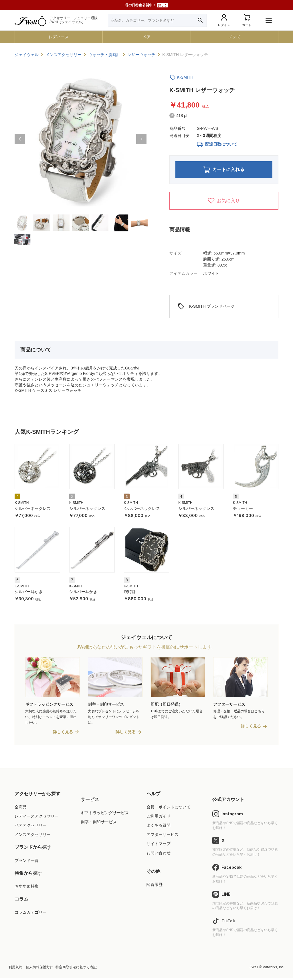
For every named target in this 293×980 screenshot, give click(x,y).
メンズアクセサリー (33, 836)
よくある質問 (159, 827)
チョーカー (243, 510)
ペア (147, 37)
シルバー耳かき (29, 593)
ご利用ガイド (159, 818)
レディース (59, 37)
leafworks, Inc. (273, 969)
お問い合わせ (159, 855)
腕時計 (130, 593)
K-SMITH (185, 77)
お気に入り (224, 202)
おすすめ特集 (27, 888)
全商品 (21, 809)
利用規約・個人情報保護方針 (31, 969)
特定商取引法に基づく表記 (76, 969)
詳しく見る (63, 734)
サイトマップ (159, 846)
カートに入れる (224, 170)
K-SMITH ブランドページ (206, 308)
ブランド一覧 (27, 862)
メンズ (234, 37)
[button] (20, 139)
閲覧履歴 (155, 886)
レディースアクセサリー (37, 818)
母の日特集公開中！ (146, 5)
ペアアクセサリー (31, 827)
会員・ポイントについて (169, 809)
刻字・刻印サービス (99, 824)
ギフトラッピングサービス (105, 815)
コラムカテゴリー (31, 914)
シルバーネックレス (33, 510)
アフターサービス (163, 836)
